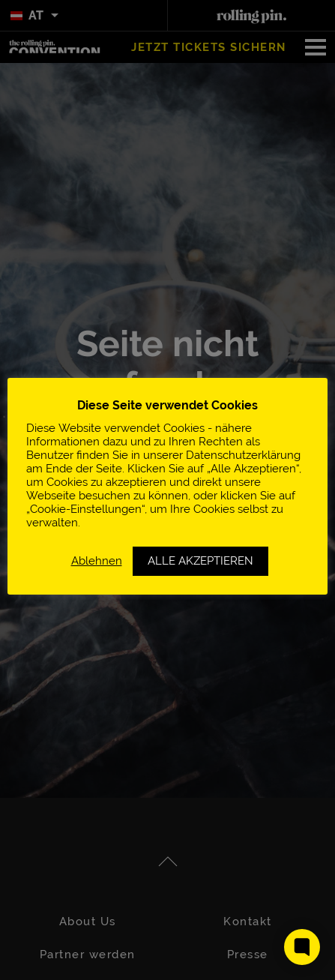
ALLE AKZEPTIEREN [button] (200, 561)
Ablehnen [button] (97, 560)
